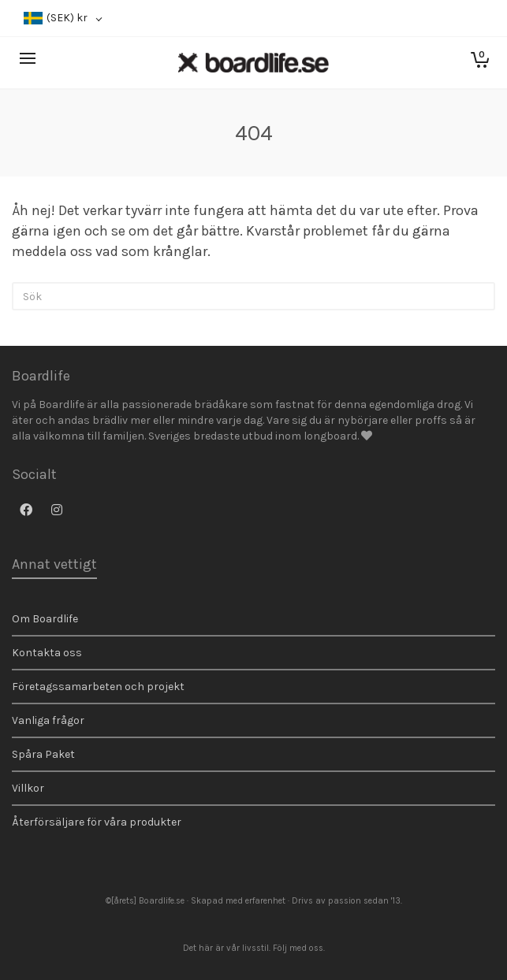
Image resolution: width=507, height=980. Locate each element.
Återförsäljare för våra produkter (97, 822)
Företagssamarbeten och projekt (98, 687)
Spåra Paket (43, 754)
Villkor (28, 788)
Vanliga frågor (48, 720)
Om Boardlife (45, 619)
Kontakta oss (47, 653)
